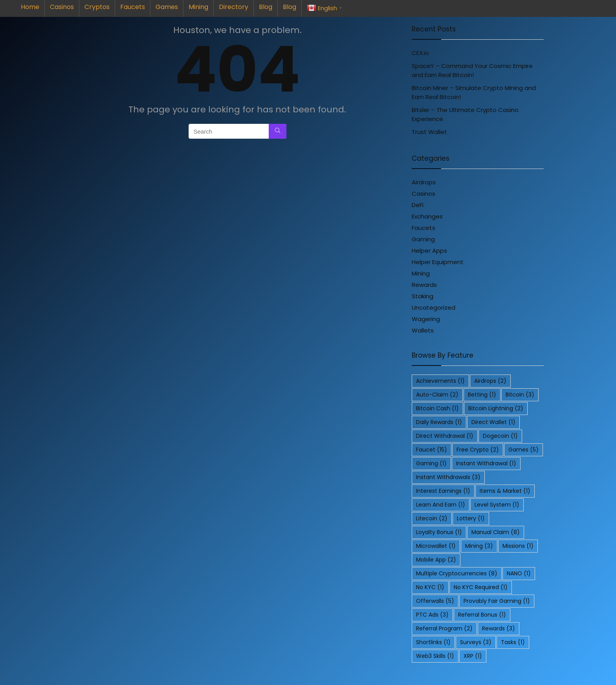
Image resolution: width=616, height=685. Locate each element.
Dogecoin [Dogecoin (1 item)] (500, 436)
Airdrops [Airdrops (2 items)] (490, 381)
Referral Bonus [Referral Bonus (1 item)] (482, 615)
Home (30, 7)
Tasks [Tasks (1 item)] (513, 642)
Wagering (426, 319)
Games (167, 7)
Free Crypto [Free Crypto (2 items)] (478, 450)
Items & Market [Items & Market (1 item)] (505, 491)
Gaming (423, 239)
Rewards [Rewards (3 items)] (499, 628)
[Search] (278, 131)
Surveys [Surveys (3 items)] (476, 642)
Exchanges (427, 216)
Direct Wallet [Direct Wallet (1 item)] (493, 422)
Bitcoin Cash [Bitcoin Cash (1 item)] (437, 408)
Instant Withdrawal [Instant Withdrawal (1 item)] (486, 463)
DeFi (418, 205)
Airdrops (424, 182)
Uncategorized (434, 308)
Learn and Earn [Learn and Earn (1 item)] (441, 505)
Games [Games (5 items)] (523, 450)
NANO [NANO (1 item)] (519, 573)
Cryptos (97, 7)
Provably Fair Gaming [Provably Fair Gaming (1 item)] (497, 601)
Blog (266, 7)
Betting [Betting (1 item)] (482, 395)
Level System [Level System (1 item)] (497, 505)
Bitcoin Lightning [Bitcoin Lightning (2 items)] (496, 408)
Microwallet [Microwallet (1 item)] (436, 546)
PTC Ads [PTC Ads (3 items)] (432, 615)
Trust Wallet (429, 132)
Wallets (423, 330)
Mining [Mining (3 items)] (479, 546)
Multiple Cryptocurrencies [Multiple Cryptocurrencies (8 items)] (457, 573)
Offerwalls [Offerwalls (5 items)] (435, 601)
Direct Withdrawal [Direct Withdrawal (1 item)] (445, 436)
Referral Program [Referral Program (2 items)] (444, 628)
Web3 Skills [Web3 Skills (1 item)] (435, 656)
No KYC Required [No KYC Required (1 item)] (481, 587)
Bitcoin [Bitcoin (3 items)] (520, 395)
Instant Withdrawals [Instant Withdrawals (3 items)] (448, 477)
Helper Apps (429, 251)
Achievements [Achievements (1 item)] (440, 381)
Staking (423, 296)
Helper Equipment (438, 262)
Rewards (424, 285)
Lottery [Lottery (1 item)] (471, 518)
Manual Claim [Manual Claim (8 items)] (496, 532)
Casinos (62, 7)
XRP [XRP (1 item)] (473, 656)
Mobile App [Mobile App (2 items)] (436, 560)
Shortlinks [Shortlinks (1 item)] (433, 642)
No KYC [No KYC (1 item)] (430, 587)
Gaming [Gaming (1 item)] (431, 463)
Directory (234, 7)
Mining (198, 7)
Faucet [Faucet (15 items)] (432, 450)
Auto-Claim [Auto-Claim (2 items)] (437, 395)
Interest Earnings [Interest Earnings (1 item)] (443, 491)
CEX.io (420, 53)
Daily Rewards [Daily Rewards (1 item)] (439, 422)
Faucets (133, 7)
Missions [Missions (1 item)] (518, 546)
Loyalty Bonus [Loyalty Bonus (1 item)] (439, 532)
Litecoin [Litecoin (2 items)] (432, 518)
